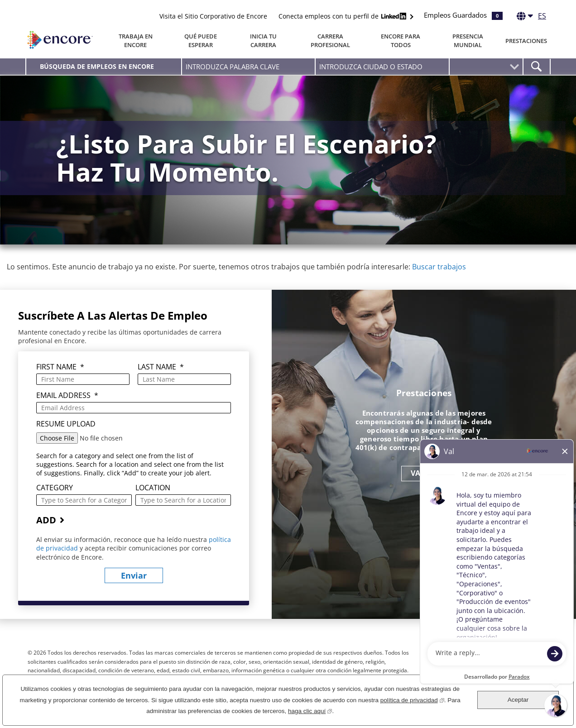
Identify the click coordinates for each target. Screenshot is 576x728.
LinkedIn (502, 659)
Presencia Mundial (468, 41)
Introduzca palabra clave (186, 62)
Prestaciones (526, 41)
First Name (60, 367)
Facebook (469, 659)
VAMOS (424, 473)
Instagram (519, 659)
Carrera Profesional (330, 41)
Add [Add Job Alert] (46, 520)
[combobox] (382, 67)
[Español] (531, 18)
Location (153, 488)
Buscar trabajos (439, 267)
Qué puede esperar (201, 41)
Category (55, 488)
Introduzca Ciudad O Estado (319, 62)
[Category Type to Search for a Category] (84, 500)
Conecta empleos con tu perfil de (344, 16)
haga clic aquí (310, 710)
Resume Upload (66, 424)
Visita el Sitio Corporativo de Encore (213, 16)
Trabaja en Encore (136, 41)
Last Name (161, 367)
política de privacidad (412, 699)
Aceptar (518, 700)
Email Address (67, 395)
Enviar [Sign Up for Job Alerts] (134, 575)
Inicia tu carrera (263, 41)
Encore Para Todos (401, 41)
